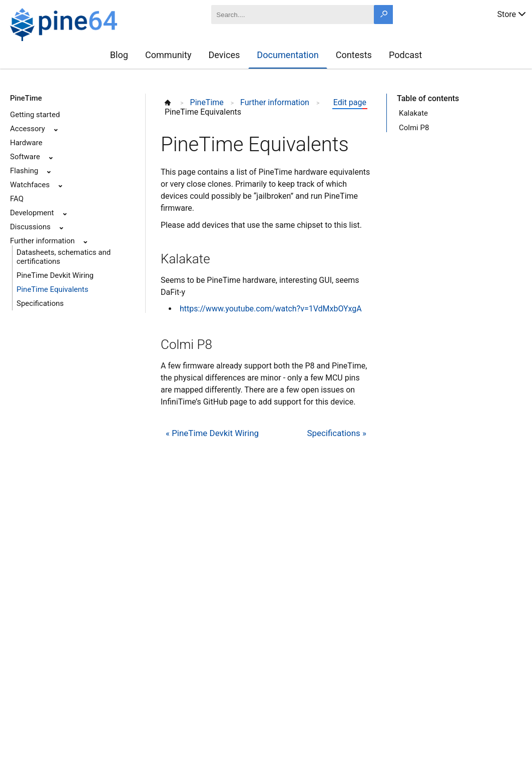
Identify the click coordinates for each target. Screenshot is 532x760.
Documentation (288, 55)
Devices (224, 55)
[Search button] (383, 15)
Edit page (350, 102)
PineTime (26, 98)
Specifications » (337, 433)
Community (168, 55)
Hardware (26, 143)
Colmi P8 (414, 128)
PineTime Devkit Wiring (55, 275)
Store (512, 14)
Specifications (40, 303)
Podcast (405, 55)
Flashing (24, 171)
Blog (119, 55)
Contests (354, 55)
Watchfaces (30, 185)
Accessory (28, 129)
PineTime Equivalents (52, 289)
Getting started (35, 115)
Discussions (30, 227)
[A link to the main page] (91, 23)
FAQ (17, 199)
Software (25, 157)
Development (32, 213)
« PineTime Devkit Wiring (212, 433)
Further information (42, 241)
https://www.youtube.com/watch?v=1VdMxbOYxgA (271, 309)
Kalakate (413, 113)
